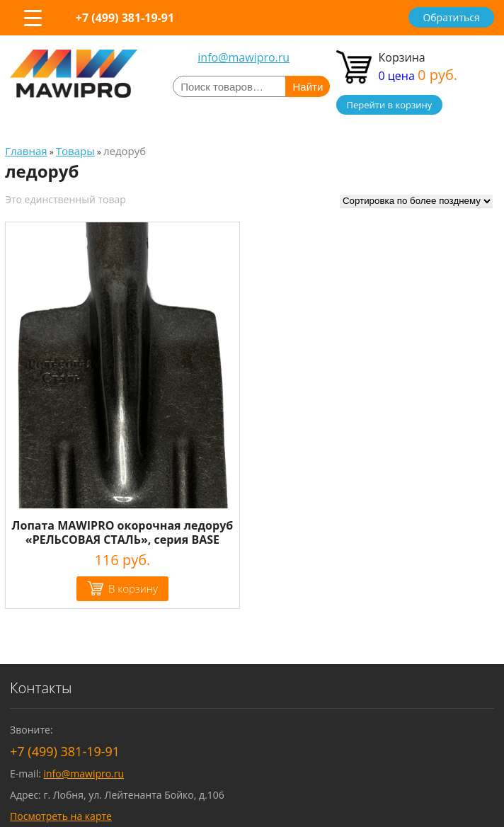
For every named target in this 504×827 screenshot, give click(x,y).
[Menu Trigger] (33, 18)
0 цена (418, 76)
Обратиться (451, 17)
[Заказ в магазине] (416, 201)
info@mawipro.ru (244, 57)
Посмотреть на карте (61, 816)
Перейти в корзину (390, 105)
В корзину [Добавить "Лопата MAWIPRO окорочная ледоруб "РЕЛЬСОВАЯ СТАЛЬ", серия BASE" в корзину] (133, 588)
